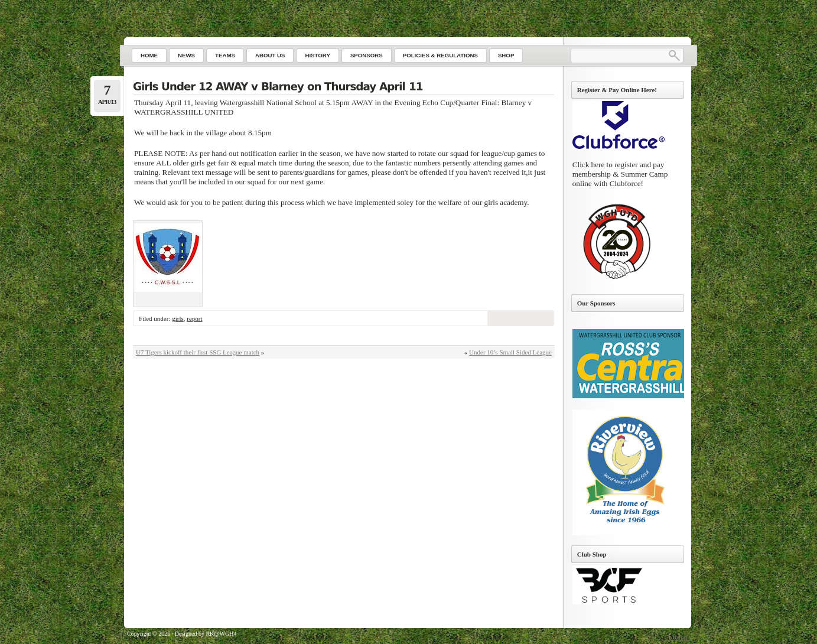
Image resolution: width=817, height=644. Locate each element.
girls (178, 318)
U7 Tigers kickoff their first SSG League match (198, 352)
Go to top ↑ (678, 637)
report (194, 318)
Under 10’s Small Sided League (510, 352)
